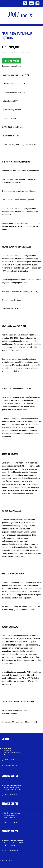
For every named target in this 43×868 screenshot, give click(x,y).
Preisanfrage (11, 61)
